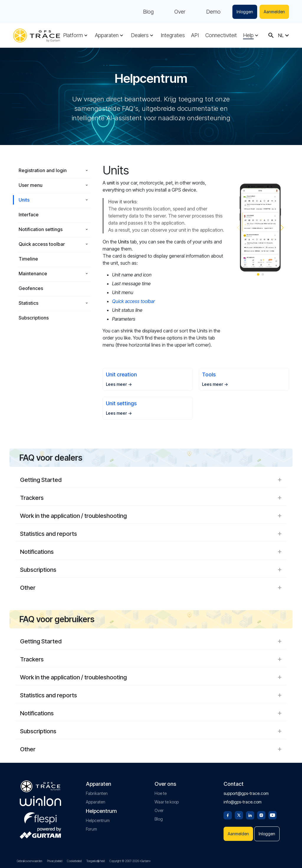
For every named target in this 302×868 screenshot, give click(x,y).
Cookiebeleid (74, 861)
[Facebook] (228, 815)
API (195, 35)
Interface (29, 215)
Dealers (140, 35)
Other (151, 588)
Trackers (151, 498)
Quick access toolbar (42, 244)
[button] (282, 228)
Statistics (28, 303)
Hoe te (161, 793)
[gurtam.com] (40, 801)
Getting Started (151, 480)
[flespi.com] (40, 817)
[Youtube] (273, 815)
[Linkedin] (250, 815)
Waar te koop (167, 802)
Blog (148, 12)
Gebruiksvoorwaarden (29, 861)
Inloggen (245, 12)
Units (24, 200)
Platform (73, 35)
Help (248, 35)
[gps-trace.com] (37, 36)
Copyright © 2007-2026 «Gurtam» (130, 861)
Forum (91, 829)
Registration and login (43, 170)
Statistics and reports (151, 534)
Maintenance (33, 274)
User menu (31, 185)
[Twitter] (239, 815)
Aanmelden (274, 12)
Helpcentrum (98, 820)
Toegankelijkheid (96, 861)
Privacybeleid (55, 861)
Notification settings (41, 229)
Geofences (31, 288)
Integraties (173, 35)
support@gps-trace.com (246, 793)
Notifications (151, 552)
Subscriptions (34, 318)
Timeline (28, 259)
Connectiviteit (221, 35)
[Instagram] (261, 815)
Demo (213, 12)
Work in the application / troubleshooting (151, 516)
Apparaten (107, 35)
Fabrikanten (97, 793)
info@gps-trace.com (243, 802)
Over (180, 12)
